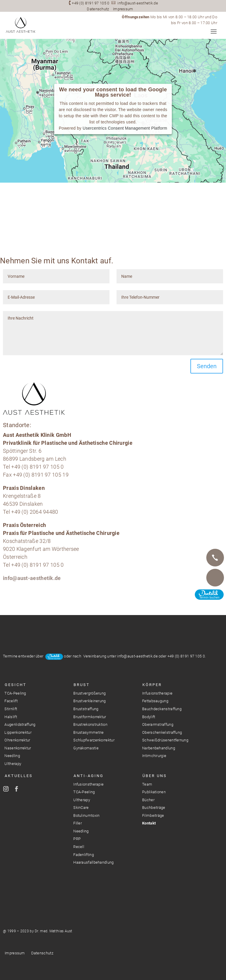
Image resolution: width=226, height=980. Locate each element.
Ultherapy (13, 764)
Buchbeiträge (154, 808)
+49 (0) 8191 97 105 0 (90, 3)
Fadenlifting (84, 855)
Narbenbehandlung (159, 748)
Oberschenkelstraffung (162, 732)
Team (147, 784)
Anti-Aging (89, 776)
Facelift (11, 701)
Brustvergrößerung (89, 693)
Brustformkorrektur (90, 717)
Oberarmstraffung (158, 724)
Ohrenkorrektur (17, 740)
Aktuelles (19, 776)
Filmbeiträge (153, 815)
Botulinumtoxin (86, 815)
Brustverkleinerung (89, 701)
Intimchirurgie (154, 756)
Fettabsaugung (155, 701)
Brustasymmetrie (89, 732)
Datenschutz (98, 9)
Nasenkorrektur (18, 748)
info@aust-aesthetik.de (138, 3)
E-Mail (215, 578)
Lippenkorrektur (18, 732)
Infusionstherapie (157, 693)
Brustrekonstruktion (90, 724)
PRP (77, 839)
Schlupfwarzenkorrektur (94, 740)
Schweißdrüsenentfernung (165, 740)
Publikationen (154, 792)
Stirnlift (11, 709)
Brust (82, 685)
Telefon (215, 558)
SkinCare (81, 808)
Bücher (148, 800)
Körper (152, 685)
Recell (79, 847)
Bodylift (149, 717)
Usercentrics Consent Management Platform (125, 128)
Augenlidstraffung (20, 724)
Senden (207, 366)
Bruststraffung (86, 709)
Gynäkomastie (86, 748)
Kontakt (149, 823)
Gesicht (16, 685)
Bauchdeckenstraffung (162, 709)
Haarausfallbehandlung (93, 862)
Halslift (11, 717)
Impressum (123, 9)
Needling (12, 756)
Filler (78, 823)
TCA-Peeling (15, 693)
